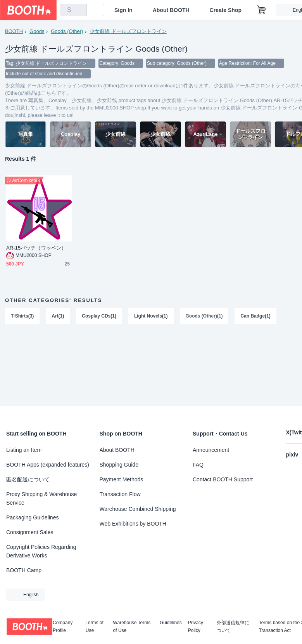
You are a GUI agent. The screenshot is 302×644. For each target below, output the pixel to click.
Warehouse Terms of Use (132, 627)
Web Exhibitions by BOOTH (133, 524)
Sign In (123, 10)
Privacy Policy (196, 627)
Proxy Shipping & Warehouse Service (41, 498)
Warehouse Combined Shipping (138, 509)
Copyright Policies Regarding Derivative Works (41, 551)
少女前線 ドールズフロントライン (128, 31)
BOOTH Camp (24, 570)
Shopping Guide (119, 465)
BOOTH (14, 31)
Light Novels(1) (151, 317)
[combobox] (74, 10)
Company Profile (63, 627)
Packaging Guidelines (32, 517)
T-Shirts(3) (22, 317)
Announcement (211, 450)
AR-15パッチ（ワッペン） (36, 249)
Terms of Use (95, 627)
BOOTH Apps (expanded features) (48, 465)
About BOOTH (171, 10)
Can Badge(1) (256, 317)
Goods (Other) (67, 31)
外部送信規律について (233, 627)
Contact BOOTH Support (223, 479)
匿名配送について (28, 479)
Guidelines (171, 623)
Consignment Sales (30, 532)
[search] (79, 10)
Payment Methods (122, 479)
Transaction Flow (120, 494)
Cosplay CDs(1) (99, 317)
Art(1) (58, 317)
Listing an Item (24, 450)
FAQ (198, 465)
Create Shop (226, 10)
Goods (37, 31)
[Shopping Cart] (262, 10)
